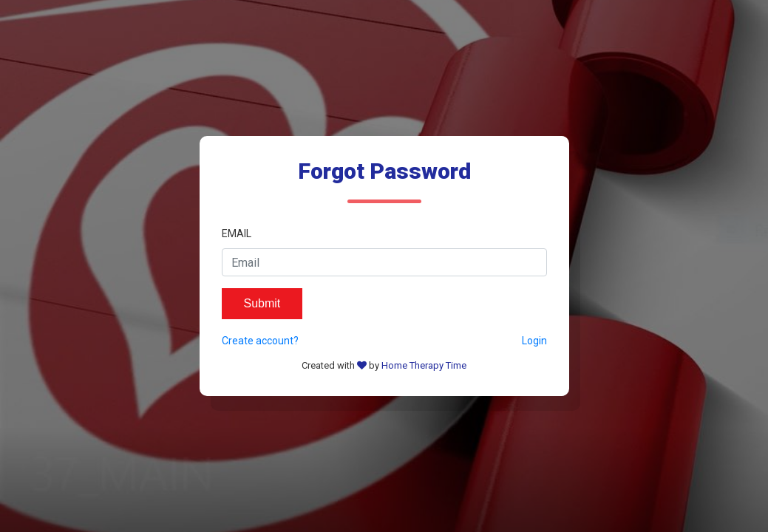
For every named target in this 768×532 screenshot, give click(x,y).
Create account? (260, 341)
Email (237, 233)
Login (534, 341)
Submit (262, 303)
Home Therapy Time (424, 365)
